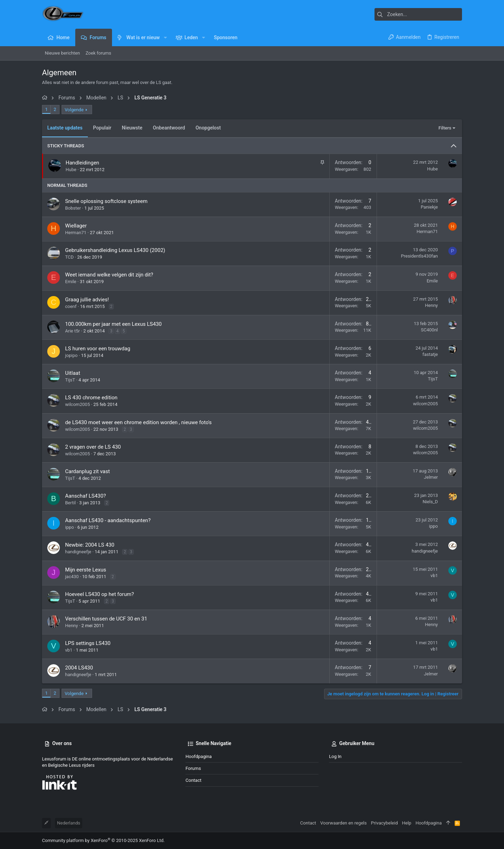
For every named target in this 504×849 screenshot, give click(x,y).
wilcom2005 (78, 404)
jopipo (71, 355)
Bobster (73, 208)
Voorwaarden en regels (344, 823)
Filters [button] (445, 128)
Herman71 (76, 233)
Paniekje (429, 207)
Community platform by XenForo (103, 840)
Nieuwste (132, 128)
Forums (193, 768)
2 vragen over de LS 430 (93, 447)
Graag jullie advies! (87, 300)
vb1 (434, 576)
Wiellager (76, 226)
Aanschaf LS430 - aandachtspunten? (108, 520)
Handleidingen (83, 163)
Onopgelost (208, 128)
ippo (69, 527)
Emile (71, 282)
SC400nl (429, 330)
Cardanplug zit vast (87, 471)
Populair (102, 128)
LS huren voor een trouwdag (98, 349)
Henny (431, 305)
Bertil (70, 503)
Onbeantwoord (169, 128)
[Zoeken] (418, 14)
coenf (71, 306)
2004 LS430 (79, 668)
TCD (69, 257)
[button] (165, 37)
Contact (193, 780)
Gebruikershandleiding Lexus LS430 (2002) (115, 250)
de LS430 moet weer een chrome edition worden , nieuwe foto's (138, 422)
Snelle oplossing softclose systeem (106, 201)
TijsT (70, 380)
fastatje (430, 354)
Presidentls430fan (419, 256)
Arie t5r (72, 331)
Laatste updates (65, 128)
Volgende (74, 110)
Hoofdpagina (199, 756)
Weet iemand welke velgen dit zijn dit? (109, 275)
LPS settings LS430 (88, 643)
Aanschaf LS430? (86, 496)
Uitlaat (73, 373)
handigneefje (78, 552)
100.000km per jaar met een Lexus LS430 (113, 324)
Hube (71, 170)
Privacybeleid (384, 823)
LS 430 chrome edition (91, 398)
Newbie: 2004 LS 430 (90, 545)
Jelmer (431, 477)
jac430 (72, 577)
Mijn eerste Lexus (86, 570)
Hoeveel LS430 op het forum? (99, 594)
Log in (335, 756)
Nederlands (69, 823)
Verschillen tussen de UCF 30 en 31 (106, 619)
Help (407, 823)
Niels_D (430, 502)
